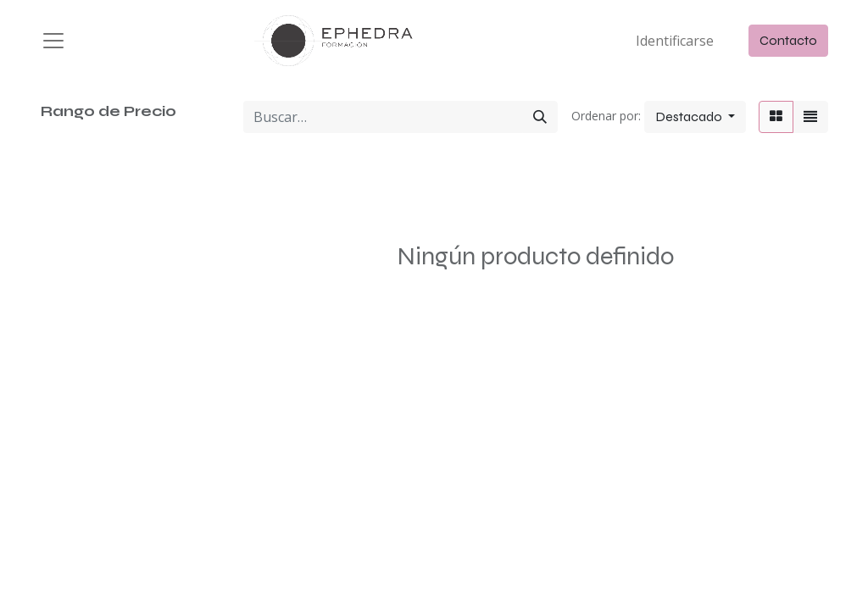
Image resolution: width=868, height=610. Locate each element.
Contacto (788, 40)
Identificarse (675, 41)
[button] (695, 117)
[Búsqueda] (540, 117)
